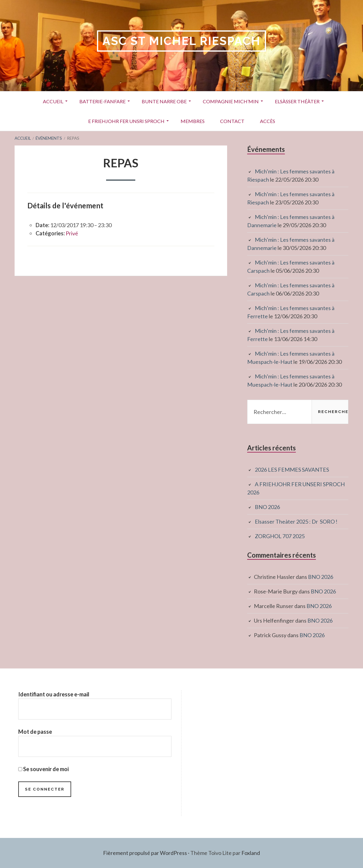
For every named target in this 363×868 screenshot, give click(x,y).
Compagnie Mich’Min (231, 101)
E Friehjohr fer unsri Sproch (126, 121)
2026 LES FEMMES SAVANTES (292, 470)
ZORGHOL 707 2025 (280, 536)
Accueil (53, 101)
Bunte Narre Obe (164, 101)
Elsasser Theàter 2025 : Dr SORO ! (296, 521)
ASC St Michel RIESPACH (181, 41)
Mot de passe (35, 732)
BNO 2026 (267, 507)
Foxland (251, 853)
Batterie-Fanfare (102, 101)
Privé (72, 233)
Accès (268, 121)
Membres (193, 121)
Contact (232, 121)
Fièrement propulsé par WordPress (145, 853)
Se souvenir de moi (43, 769)
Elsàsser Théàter (297, 101)
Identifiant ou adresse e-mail (54, 694)
